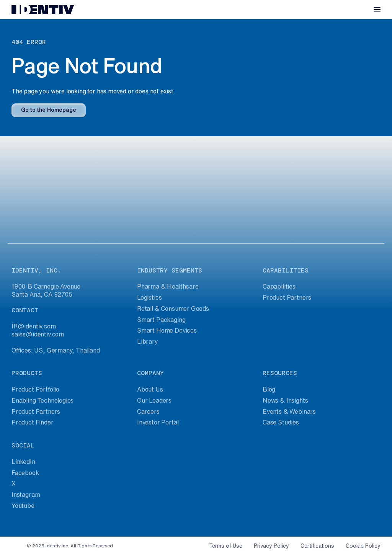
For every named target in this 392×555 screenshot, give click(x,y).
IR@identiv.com (34, 326)
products (27, 373)
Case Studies (281, 422)
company (150, 373)
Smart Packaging (161, 320)
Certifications (317, 546)
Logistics (149, 297)
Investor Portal (158, 422)
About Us (150, 389)
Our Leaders (154, 400)
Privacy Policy (271, 546)
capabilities (286, 270)
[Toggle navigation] (377, 10)
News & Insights (285, 400)
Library (148, 341)
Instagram (26, 495)
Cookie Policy (363, 546)
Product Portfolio (35, 389)
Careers (148, 411)
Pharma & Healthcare (168, 286)
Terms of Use (226, 546)
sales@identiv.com (38, 334)
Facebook (25, 473)
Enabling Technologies (42, 400)
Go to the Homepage (49, 110)
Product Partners (287, 297)
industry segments (170, 270)
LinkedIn (23, 462)
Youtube (23, 506)
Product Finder (33, 422)
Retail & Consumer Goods (173, 309)
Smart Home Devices (167, 330)
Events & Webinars (289, 411)
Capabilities (279, 286)
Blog (269, 389)
